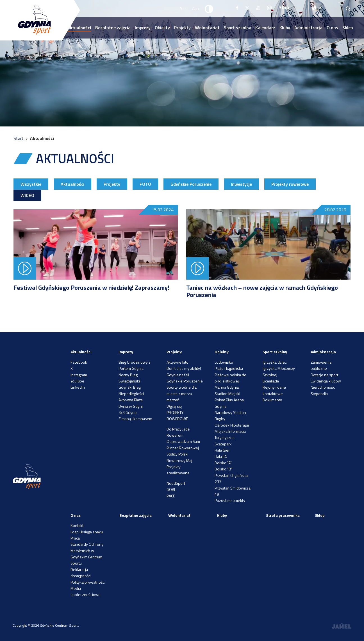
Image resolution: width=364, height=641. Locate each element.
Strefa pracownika (283, 515)
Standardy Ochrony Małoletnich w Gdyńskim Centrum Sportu (87, 554)
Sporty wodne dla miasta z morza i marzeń (182, 393)
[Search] (348, 9)
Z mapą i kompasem (135, 419)
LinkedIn (78, 387)
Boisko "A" (223, 463)
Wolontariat (207, 28)
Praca (75, 538)
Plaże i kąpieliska (229, 368)
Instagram (79, 375)
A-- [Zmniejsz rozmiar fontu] (183, 8)
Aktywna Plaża (131, 400)
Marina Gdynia (227, 387)
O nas (332, 28)
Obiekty (162, 28)
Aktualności (72, 184)
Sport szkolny (237, 28)
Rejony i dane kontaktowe (274, 390)
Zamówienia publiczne (321, 365)
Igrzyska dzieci (275, 362)
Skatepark (223, 444)
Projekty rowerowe (290, 184)
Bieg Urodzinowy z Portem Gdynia (135, 365)
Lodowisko (224, 362)
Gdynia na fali (178, 375)
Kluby (285, 28)
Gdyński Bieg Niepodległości (131, 390)
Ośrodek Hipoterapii (232, 425)
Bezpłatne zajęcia (113, 28)
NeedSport (176, 483)
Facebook (79, 362)
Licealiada (271, 381)
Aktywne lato (178, 362)
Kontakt (77, 525)
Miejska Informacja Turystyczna (230, 434)
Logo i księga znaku (87, 532)
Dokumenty (272, 400)
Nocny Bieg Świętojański (129, 378)
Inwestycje (241, 184)
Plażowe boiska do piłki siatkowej (230, 378)
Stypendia (319, 394)
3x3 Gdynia (128, 412)
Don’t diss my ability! (184, 368)
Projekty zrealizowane (178, 470)
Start (19, 138)
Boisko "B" (224, 469)
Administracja (308, 28)
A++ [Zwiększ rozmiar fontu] (196, 8)
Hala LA (221, 457)
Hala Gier (222, 450)
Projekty (182, 28)
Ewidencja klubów (326, 381)
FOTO (145, 184)
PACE (171, 496)
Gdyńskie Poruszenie (191, 184)
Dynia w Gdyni (131, 406)
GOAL (171, 489)
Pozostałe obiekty (230, 500)
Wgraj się (174, 406)
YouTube (77, 381)
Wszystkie (31, 184)
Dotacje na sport (324, 375)
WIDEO (27, 195)
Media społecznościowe (86, 591)
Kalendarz (265, 28)
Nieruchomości (323, 387)
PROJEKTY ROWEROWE (177, 415)
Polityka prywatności (88, 582)
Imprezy (143, 28)
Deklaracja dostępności (81, 573)
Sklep (348, 28)
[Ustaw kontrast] (209, 9)
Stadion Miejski (227, 394)
